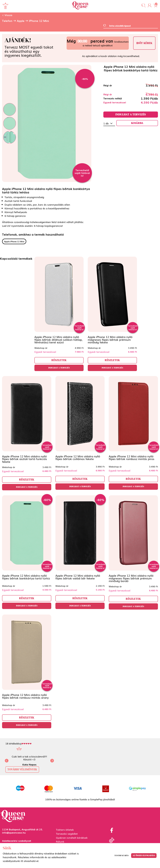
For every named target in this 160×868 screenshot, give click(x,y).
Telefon (7, 21)
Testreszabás (121, 855)
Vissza (7, 15)
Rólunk (60, 841)
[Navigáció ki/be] (5, 6)
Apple (21, 21)
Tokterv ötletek (65, 830)
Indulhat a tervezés (131, 114)
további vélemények (22, 769)
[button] (143, 6)
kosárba (137, 123)
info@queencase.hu (14, 832)
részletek (59, 360)
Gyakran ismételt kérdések (72, 838)
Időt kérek (144, 43)
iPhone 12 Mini (39, 21)
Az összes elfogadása (144, 855)
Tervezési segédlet (67, 834)
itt (22, 861)
